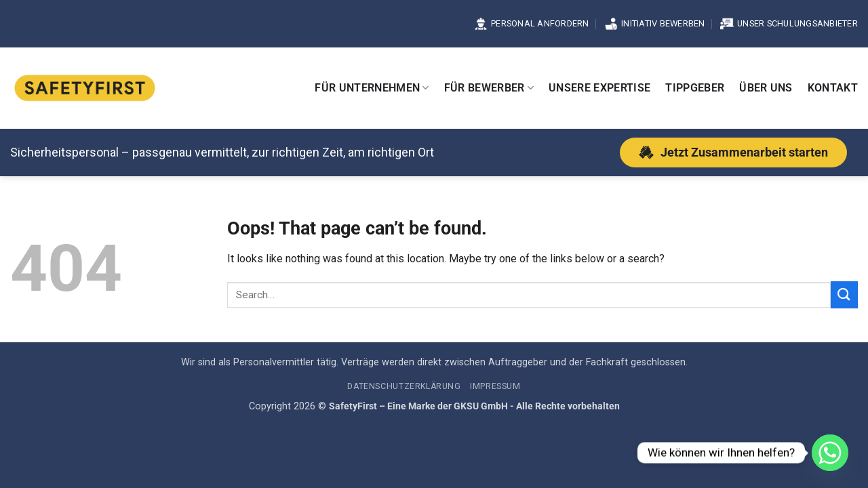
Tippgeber (695, 88)
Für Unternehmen (372, 88)
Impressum (495, 386)
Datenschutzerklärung (404, 386)
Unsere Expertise (599, 88)
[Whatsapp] (830, 453)
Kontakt (833, 88)
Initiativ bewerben (655, 24)
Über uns (766, 88)
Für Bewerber (489, 88)
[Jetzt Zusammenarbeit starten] (733, 152)
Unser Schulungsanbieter (789, 24)
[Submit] (844, 294)
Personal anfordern (532, 24)
